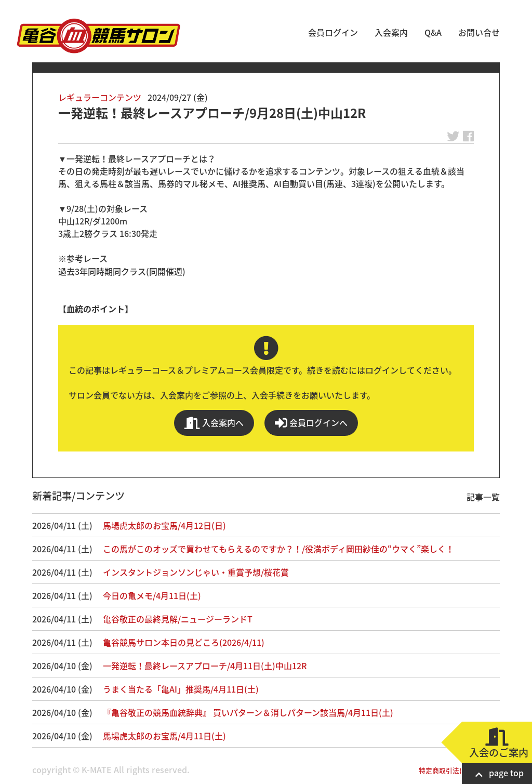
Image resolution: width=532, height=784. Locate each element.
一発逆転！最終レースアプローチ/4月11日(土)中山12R (205, 666)
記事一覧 (483, 497)
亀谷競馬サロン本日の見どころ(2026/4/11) (184, 642)
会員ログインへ (311, 423)
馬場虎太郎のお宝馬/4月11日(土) (164, 736)
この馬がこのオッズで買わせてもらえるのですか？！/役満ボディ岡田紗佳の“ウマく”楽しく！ (278, 549)
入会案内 (391, 32)
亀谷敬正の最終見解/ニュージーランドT (178, 619)
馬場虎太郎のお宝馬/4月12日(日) (164, 525)
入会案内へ (214, 423)
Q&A (433, 32)
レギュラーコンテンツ (100, 97)
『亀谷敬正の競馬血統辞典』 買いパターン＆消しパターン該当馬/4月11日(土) (248, 712)
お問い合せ (479, 32)
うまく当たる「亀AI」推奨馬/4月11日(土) (181, 689)
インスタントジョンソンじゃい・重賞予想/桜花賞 (196, 572)
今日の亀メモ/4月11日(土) (152, 595)
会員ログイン (333, 32)
